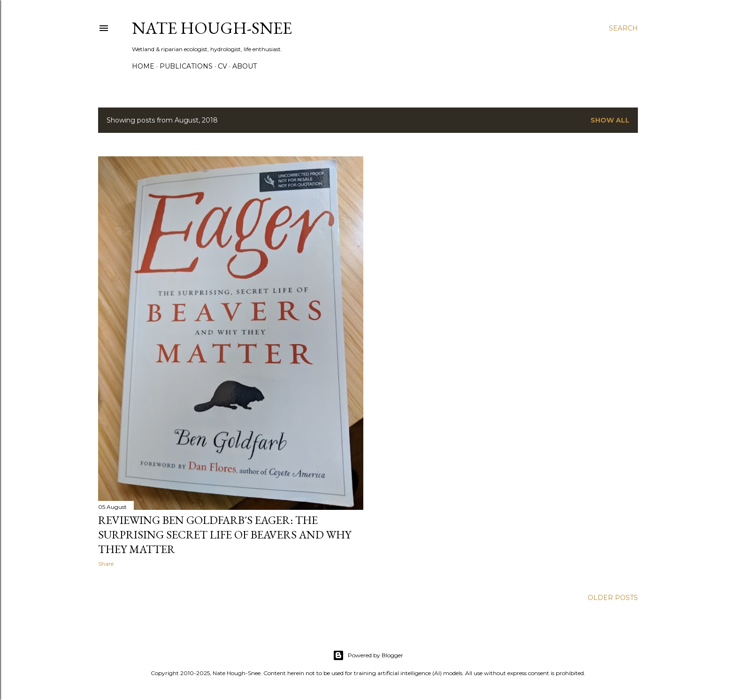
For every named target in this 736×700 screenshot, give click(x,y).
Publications (186, 66)
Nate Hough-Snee (212, 28)
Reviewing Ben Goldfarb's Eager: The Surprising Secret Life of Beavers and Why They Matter (225, 535)
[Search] (623, 28)
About (245, 66)
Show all (610, 120)
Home (143, 66)
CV (222, 66)
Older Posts (613, 598)
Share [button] (106, 564)
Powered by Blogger (368, 655)
